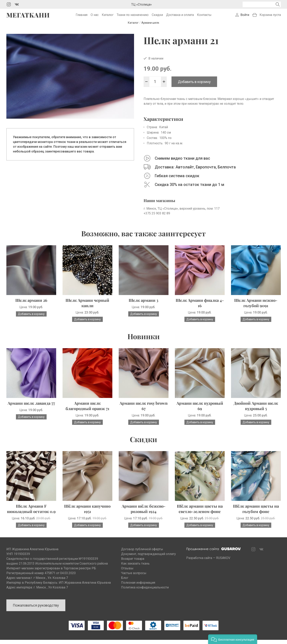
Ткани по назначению (133, 17)
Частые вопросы (134, 577)
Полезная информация (138, 587)
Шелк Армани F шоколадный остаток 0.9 (31, 513)
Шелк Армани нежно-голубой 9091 (256, 307)
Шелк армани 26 (31, 304)
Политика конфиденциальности (145, 592)
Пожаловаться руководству (36, 609)
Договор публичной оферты (142, 553)
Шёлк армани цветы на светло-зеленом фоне (200, 513)
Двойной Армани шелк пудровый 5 (256, 410)
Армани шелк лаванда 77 (31, 407)
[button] (233, 639)
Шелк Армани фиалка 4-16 (200, 307)
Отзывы (127, 572)
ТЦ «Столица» (142, 4)
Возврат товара (133, 563)
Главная (82, 17)
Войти (245, 17)
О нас (95, 17)
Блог (125, 582)
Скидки (157, 17)
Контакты (204, 17)
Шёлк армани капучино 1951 (87, 513)
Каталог (108, 17)
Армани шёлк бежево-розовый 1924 (144, 513)
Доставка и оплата (180, 17)
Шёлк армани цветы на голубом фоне (256, 513)
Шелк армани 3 (143, 304)
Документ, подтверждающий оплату (148, 558)
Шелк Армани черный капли (87, 307)
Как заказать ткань (135, 568)
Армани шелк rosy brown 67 (143, 410)
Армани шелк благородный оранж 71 (87, 410)
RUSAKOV (223, 562)
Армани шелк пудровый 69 (200, 410)
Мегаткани (28, 17)
